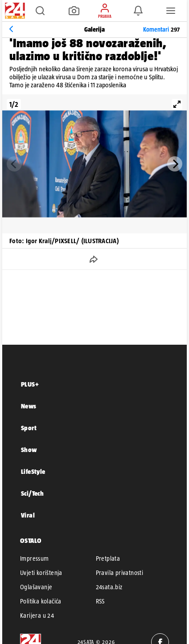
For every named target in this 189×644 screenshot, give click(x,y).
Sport (29, 428)
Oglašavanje (36, 587)
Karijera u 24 (37, 615)
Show (29, 450)
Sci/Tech (32, 493)
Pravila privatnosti (120, 573)
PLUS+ (30, 384)
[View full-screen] (177, 104)
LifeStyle (33, 471)
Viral (28, 515)
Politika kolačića (41, 601)
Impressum (35, 558)
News (29, 406)
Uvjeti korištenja (41, 573)
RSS (100, 601)
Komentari (161, 29)
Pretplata (108, 558)
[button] (40, 11)
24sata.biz (109, 587)
